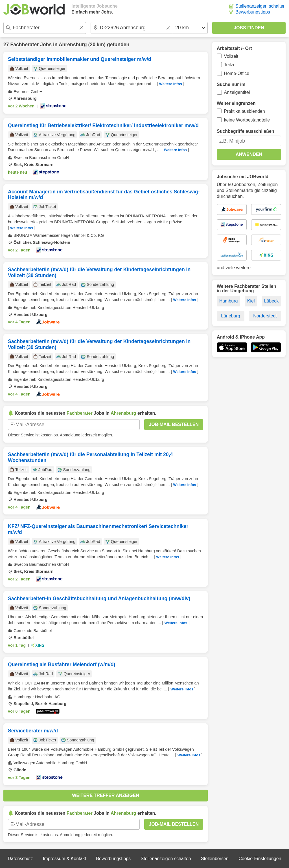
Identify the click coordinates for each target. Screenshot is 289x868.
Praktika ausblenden (245, 111)
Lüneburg (231, 316)
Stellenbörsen (215, 859)
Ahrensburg (73, 45)
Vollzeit (231, 56)
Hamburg (229, 301)
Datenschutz (20, 859)
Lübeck (272, 301)
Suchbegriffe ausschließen (246, 131)
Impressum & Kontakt (64, 859)
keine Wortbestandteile (247, 120)
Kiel (251, 301)
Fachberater (24, 45)
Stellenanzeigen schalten (260, 6)
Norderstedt (265, 316)
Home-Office (237, 73)
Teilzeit (231, 65)
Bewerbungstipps (253, 12)
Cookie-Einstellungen (260, 859)
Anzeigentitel (237, 92)
